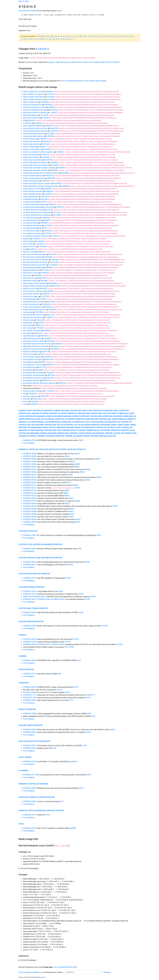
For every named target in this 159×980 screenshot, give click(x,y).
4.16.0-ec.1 (59, 36)
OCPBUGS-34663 (58, 599)
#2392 (88, 599)
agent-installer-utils (30, 102)
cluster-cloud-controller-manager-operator (40, 544)
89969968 (65, 186)
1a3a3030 (53, 265)
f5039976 (52, 204)
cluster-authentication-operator (35, 131)
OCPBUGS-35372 (30, 469)
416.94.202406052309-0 (71, 81)
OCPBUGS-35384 (30, 459)
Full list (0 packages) (28, 960)
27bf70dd (45, 181)
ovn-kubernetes (29, 362)
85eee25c (35, 401)
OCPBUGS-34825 (30, 788)
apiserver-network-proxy (32, 105)
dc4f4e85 (46, 157)
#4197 (76, 687)
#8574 (78, 488)
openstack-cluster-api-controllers (36, 346)
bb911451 (51, 315)
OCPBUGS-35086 (30, 714)
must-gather (28, 312)
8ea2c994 (42, 278)
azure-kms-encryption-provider (35, 110)
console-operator (30, 202)
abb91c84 (49, 359)
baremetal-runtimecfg (31, 118)
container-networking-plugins (34, 204)
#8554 (78, 501)
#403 (59, 674)
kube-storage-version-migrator (35, 283)
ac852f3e (48, 357)
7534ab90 (43, 247)
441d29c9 (47, 149)
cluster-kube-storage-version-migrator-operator (41, 173)
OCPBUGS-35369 (30, 687)
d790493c (54, 162)
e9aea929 (50, 373)
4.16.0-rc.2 (44, 39)
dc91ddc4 (45, 199)
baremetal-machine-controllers (35, 113)
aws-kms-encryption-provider (34, 107)
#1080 (81, 612)
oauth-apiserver (29, 323)
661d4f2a (46, 270)
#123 (79, 660)
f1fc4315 (43, 299)
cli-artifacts (27, 123)
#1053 (105, 626)
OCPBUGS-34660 (44, 599)
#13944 (71, 647)
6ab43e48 (37, 399)
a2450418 (32, 120)
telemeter (27, 399)
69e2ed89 (39, 370)
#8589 (98, 459)
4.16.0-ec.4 (96, 36)
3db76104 (56, 286)
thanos (26, 401)
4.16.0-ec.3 (83, 36)
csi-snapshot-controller (32, 233)
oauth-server (25, 757)
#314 (82, 788)
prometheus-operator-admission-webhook (39, 383)
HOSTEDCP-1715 (30, 695)
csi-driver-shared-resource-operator (37, 212)
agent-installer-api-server (33, 92)
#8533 (76, 485)
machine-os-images (31, 296)
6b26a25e (49, 92)
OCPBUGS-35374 (30, 762)
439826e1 (61, 152)
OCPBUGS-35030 (30, 514)
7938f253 (45, 273)
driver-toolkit (28, 244)
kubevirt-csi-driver (30, 289)
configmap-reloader (31, 199)
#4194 (67, 692)
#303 (99, 535)
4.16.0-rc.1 (32, 39)
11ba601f (53, 113)
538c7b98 (45, 396)
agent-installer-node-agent (33, 97)
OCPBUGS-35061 (39, 597)
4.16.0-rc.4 (69, 39)
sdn (24, 394)
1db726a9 (41, 354)
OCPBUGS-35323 (30, 472)
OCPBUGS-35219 (30, 815)
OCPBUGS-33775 (30, 775)
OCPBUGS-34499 (30, 504)
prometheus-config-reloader (34, 375)
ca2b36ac (41, 241)
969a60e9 (53, 283)
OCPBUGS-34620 (30, 522)
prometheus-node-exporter (33, 378)
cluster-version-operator (31, 622)
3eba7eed (50, 176)
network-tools (28, 320)
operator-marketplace (31, 352)
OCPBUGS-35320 (58, 644)
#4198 (60, 690)
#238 (85, 746)
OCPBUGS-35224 (30, 498)
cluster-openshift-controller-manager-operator (41, 186)
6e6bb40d (45, 102)
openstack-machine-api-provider (35, 349)
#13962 (119, 644)
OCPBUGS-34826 (30, 549)
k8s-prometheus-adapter (33, 268)
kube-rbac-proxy (29, 278)
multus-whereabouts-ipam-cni (35, 310)
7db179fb (46, 352)
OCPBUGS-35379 (30, 475)
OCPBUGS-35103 (30, 506)
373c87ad (51, 94)
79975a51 (40, 328)
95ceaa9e (55, 165)
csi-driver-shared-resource (33, 210)
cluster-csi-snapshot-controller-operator (38, 152)
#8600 (67, 456)
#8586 (70, 475)
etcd (25, 249)
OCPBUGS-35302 (30, 483)
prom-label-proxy (29, 367)
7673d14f (45, 115)
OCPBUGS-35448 (30, 454)
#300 (71, 565)
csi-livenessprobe (30, 228)
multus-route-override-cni (33, 307)
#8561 (71, 498)
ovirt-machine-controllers (33, 359)
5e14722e (43, 367)
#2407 (61, 591)
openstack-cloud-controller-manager (37, 344)
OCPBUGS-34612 (30, 599)
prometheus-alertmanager (33, 373)
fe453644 (50, 136)
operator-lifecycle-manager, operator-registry (41, 811)
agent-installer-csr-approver (34, 94)
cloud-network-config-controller (35, 128)
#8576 (82, 472)
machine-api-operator (31, 294)
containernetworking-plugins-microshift (38, 207)
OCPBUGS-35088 (30, 511)
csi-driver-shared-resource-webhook (37, 215)
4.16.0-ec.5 (108, 36)
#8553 (115, 506)
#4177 (93, 695)
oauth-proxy (28, 325)
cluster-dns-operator (31, 155)
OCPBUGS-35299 (30, 730)
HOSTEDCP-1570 (30, 698)
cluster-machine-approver (33, 176)
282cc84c (38, 333)
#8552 (72, 509)
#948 (89, 714)
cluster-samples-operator (33, 191)
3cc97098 (45, 296)
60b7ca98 (54, 262)
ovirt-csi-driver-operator (32, 357)
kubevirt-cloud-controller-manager (36, 286)
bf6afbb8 (66, 173)
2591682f (52, 302)
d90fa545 (42, 362)
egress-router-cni (30, 247)
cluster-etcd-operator (31, 157)
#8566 (67, 496)
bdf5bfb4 (44, 223)
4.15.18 (48, 36)
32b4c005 (48, 257)
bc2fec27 (33, 249)
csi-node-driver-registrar (32, 231)
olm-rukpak (27, 333)
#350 (79, 549)
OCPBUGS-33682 (30, 612)
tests (21, 824)
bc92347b (53, 110)
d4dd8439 (49, 191)
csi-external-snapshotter (32, 225)
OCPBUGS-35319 (44, 644)
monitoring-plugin (30, 299)
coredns (23, 656)
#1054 (68, 578)
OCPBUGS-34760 (30, 493)
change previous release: (54, 972)
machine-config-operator (31, 725)
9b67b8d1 (44, 281)
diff (104, 81)
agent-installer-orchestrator (34, 99)
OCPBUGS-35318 (30, 644)
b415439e (54, 131)
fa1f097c (42, 323)
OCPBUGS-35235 (30, 480)
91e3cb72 (47, 118)
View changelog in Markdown (30, 972)
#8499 (78, 522)
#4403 (113, 730)
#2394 (81, 594)
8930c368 (48, 231)
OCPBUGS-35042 (30, 732)
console (22, 635)
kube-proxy (27, 275)
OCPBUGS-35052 (30, 700)
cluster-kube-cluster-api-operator (36, 165)
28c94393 (48, 160)
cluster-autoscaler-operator (33, 134)
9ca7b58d (50, 97)
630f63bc (54, 170)
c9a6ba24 (47, 304)
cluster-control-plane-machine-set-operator (40, 558)
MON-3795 (27, 597)
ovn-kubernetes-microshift (33, 365)
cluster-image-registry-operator (34, 574)
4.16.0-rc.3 (56, 39)
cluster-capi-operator (31, 144)
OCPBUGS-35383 (30, 467)
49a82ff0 (46, 294)
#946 (93, 716)
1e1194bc (57, 212)
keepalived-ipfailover (31, 270)
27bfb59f (43, 139)
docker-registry (26, 669)
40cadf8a (51, 134)
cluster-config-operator (32, 149)
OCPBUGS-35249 (30, 626)
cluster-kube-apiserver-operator (35, 162)
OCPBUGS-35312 (30, 488)
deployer (26, 239)
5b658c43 (38, 275)
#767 (48, 815)
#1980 (81, 440)
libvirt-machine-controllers (33, 291)
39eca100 (40, 320)
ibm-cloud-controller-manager (34, 254)
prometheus (28, 370)
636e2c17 (43, 147)
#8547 (78, 519)
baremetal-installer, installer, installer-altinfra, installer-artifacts (52, 449)
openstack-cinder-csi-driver (33, 341)
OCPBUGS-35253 (30, 477)
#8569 (99, 477)
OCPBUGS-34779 (30, 578)
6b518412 (45, 336)
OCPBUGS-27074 (30, 440)
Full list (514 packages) (29, 868)
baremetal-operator (30, 115)
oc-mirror (23, 771)
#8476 (68, 504)
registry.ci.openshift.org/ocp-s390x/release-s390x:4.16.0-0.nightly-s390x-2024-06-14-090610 (84, 62)
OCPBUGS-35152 (30, 642)
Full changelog (29, 443)
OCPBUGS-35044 (30, 519)
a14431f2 (45, 155)
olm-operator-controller (32, 331)
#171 (62, 801)
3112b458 (49, 391)
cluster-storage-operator (32, 194)
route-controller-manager (33, 391)
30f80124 (39, 325)
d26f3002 (57, 183)
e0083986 (51, 178)
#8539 (72, 514)
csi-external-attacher (31, 218)
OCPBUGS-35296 (30, 660)
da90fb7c (52, 107)
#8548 (71, 517)
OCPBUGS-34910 (30, 746)
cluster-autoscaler (28, 531)
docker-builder (28, 241)
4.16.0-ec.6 (121, 36)
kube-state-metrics (30, 281)
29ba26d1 (51, 378)
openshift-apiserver (30, 336)
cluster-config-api (30, 147)
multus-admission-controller (34, 302)
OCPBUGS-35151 (30, 501)
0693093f (43, 289)
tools (25, 404)
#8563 (88, 480)
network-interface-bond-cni (33, 315)
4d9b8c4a (41, 252)
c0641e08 (45, 197)
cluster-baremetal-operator (33, 136)
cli (24, 120)
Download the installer (27, 11)
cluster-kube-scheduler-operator (35, 170)
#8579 (72, 462)
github (44, 977)
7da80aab (46, 218)
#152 (75, 762)
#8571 (69, 483)
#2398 (93, 597)
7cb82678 (48, 194)
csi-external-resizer (30, 223)
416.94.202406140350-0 (92, 81)
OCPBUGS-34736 (30, 591)
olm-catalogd (28, 328)
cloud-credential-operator (33, 126)
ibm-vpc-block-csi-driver (32, 257)
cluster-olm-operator (31, 181)
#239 (54, 748)
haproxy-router (29, 252)
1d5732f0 (39, 244)
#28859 (73, 828)
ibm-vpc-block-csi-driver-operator (36, 260)
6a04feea (49, 307)
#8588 (77, 467)
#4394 (88, 732)
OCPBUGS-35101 (30, 485)
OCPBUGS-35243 (30, 496)
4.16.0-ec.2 (71, 36)
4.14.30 (40, 36)
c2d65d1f (53, 310)
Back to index (24, 1)
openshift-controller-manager (33, 784)
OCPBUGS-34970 (30, 562)
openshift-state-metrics (32, 338)
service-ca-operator (30, 396)
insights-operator (27, 709)
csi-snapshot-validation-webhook (36, 236)
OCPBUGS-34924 (30, 748)
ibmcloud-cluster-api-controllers (35, 262)
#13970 (76, 639)
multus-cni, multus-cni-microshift (35, 741)
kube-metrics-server (31, 273)
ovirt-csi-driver (28, 354)
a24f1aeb (46, 144)
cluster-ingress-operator (32, 160)
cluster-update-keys (31, 197)
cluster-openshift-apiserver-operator (37, 183)
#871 (90, 775)
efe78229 (43, 202)
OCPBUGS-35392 (30, 464)
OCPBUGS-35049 (30, 517)
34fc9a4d (55, 260)
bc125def (50, 210)
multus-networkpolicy (31, 304)
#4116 (88, 698)
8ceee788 (54, 128)
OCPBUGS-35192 (30, 490)
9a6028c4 (48, 105)
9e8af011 (48, 220)
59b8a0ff (48, 338)
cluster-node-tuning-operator (33, 608)
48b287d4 (49, 126)
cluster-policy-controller (32, 189)
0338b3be (62, 168)
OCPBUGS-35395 (30, 639)
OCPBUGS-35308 (30, 692)
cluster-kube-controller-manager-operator (39, 168)
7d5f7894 (39, 312)
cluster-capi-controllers (32, 141)
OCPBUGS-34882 (30, 801)
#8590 (78, 464)
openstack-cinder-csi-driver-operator (37, 797)
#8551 (71, 511)
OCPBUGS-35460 (30, 456)
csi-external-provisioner (32, 220)
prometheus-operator (31, 380)
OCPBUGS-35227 (30, 565)
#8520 (66, 493)
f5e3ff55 (43, 228)
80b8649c (48, 331)
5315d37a (49, 225)
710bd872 (49, 317)
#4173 (71, 700)
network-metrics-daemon (33, 317)
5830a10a (48, 141)
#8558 (67, 490)
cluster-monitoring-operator (34, 178)
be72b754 (55, 346)
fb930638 (55, 349)
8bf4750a (51, 375)
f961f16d (52, 254)
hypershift (24, 683)
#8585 (88, 469)
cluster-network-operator (31, 587)
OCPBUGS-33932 (30, 535)
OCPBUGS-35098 (30, 509)
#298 (88, 562)
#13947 (68, 642)
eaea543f (48, 189)
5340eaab (51, 341)
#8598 (77, 454)
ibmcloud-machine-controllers (35, 265)
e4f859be (49, 268)
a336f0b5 (50, 291)
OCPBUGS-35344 (30, 462)
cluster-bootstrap (30, 139)
